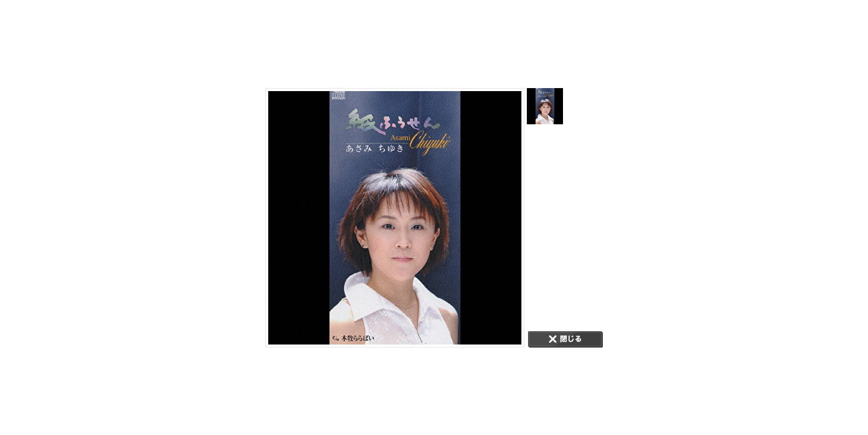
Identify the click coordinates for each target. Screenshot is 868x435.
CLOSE (565, 339)
